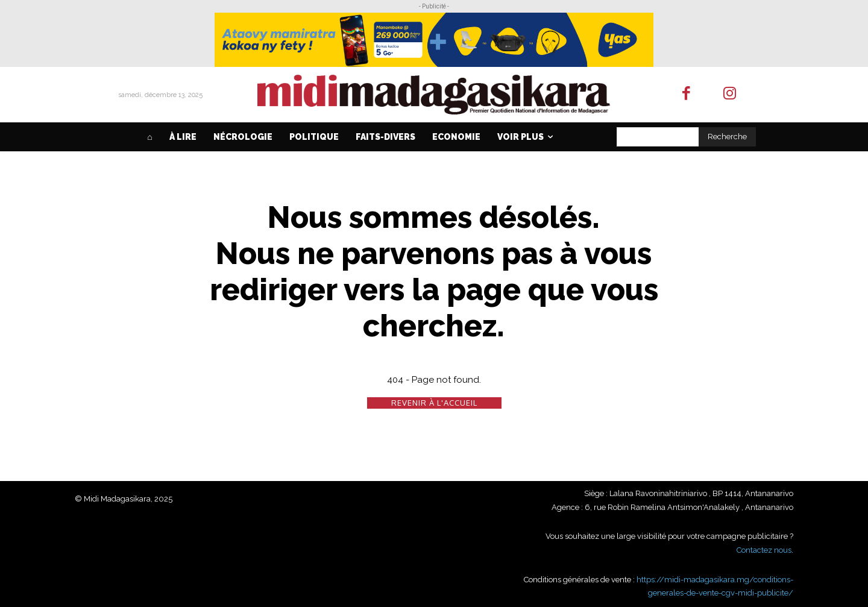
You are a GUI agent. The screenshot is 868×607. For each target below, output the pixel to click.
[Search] (727, 137)
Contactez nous (764, 550)
